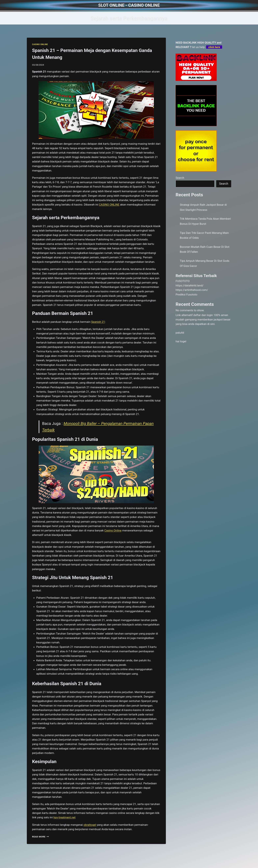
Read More (40, 837)
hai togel (181, 341)
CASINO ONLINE (40, 44)
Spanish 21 (98, 322)
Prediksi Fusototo (186, 294)
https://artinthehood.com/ (192, 290)
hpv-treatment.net (64, 817)
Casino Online (113, 530)
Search (180, 178)
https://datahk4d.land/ (190, 285)
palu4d (180, 333)
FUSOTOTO (183, 281)
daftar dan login (203, 315)
